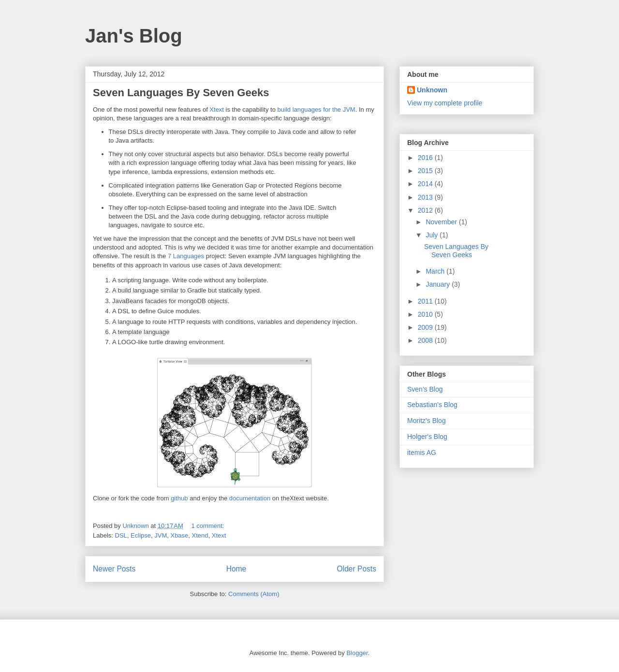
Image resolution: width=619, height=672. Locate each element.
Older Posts (357, 569)
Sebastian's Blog (432, 405)
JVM (161, 535)
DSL (121, 535)
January (439, 284)
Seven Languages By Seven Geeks (181, 93)
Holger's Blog (427, 437)
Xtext (217, 110)
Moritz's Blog (427, 421)
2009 (426, 327)
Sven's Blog (425, 389)
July (433, 235)
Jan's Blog (134, 36)
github (179, 498)
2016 (426, 158)
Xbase (179, 535)
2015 (426, 171)
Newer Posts (114, 569)
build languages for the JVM (317, 110)
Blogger (357, 653)
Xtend (200, 535)
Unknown (432, 90)
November (442, 222)
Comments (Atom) (254, 594)
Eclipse (141, 535)
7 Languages (186, 256)
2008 (426, 340)
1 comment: (208, 526)
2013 (426, 197)
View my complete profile (445, 103)
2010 (426, 314)
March (436, 271)
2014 (426, 184)
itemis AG (422, 453)
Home (236, 569)
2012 (426, 210)
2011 (426, 301)
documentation (250, 498)
